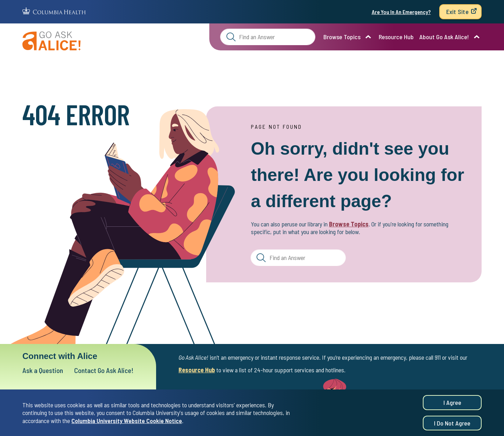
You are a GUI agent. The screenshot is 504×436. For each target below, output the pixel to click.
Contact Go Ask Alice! (104, 370)
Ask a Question (43, 370)
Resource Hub (396, 37)
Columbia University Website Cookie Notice (127, 422)
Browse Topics (342, 37)
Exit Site (457, 12)
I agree (452, 404)
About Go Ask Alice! (444, 37)
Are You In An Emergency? (401, 12)
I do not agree (452, 424)
